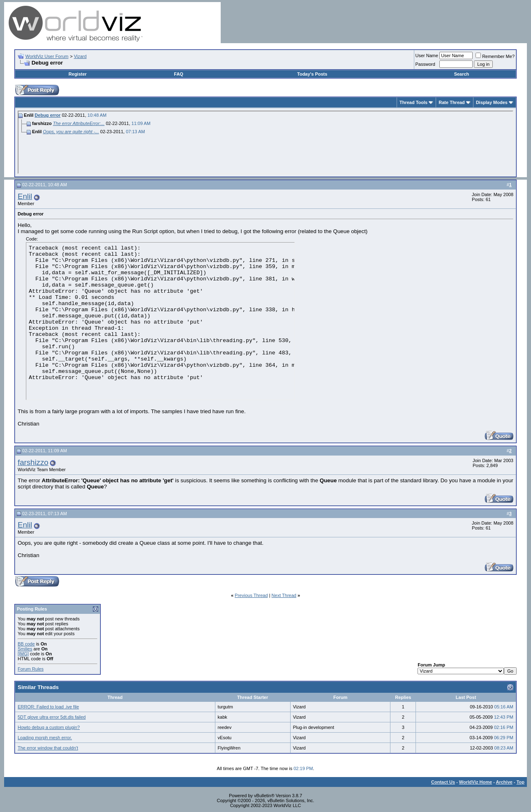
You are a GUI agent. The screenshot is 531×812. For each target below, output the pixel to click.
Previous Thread (251, 595)
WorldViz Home (476, 782)
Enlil (25, 196)
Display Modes (492, 102)
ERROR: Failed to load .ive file (48, 707)
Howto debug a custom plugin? (49, 727)
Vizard (80, 56)
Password (425, 64)
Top (521, 782)
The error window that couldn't (48, 748)
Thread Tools (413, 102)
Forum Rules (31, 669)
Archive (504, 782)
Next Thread (284, 595)
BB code (26, 644)
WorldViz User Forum (47, 56)
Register (78, 74)
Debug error (47, 115)
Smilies (25, 649)
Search (462, 74)
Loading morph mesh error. (45, 738)
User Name (427, 56)
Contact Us (443, 782)
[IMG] (23, 654)
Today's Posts (312, 74)
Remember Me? (495, 56)
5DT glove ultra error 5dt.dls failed (52, 717)
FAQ (179, 74)
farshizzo (33, 462)
